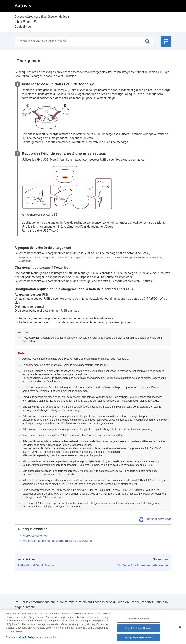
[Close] (180, 629)
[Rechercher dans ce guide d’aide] (84, 41)
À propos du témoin (36, 536)
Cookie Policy (27, 639)
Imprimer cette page (159, 519)
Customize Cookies (139, 621)
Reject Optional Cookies (139, 630)
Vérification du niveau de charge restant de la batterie (57, 541)
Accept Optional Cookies (139, 639)
